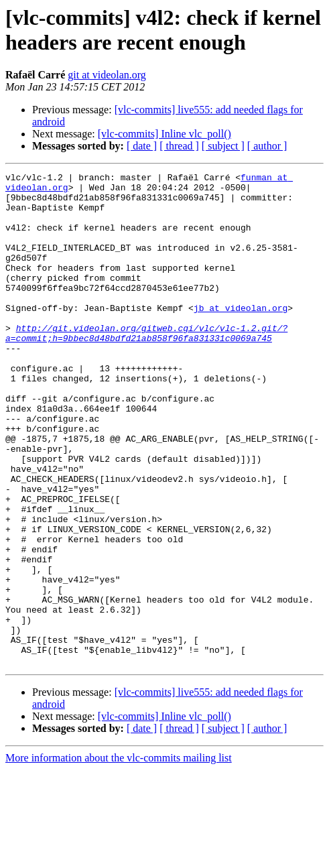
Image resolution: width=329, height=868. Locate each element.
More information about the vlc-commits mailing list (119, 856)
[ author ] (267, 146)
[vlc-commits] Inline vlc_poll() (164, 134)
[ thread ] (179, 146)
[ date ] (142, 146)
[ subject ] (223, 146)
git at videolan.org (107, 75)
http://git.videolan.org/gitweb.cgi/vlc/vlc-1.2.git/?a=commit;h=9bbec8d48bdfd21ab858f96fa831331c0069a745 (146, 366)
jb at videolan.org (241, 336)
